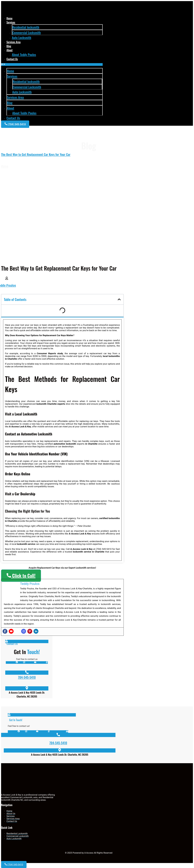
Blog (9, 46)
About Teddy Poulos (24, 54)
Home (9, 18)
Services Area (14, 42)
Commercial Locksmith (26, 33)
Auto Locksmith (21, 37)
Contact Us (12, 59)
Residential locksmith (26, 27)
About (9, 50)
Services (11, 22)
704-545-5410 (27, 677)
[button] (52, 64)
